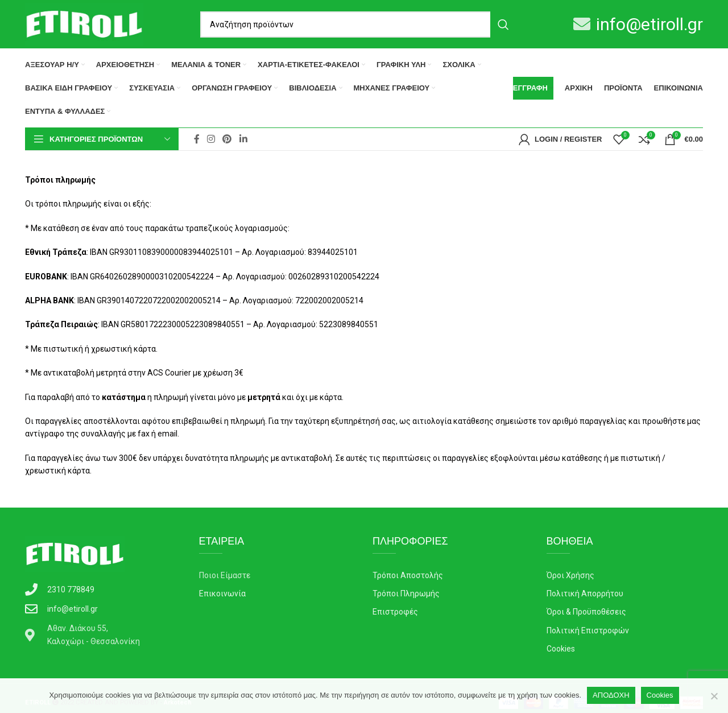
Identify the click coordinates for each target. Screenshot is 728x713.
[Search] (358, 24)
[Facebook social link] (197, 139)
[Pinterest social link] (227, 139)
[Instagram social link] (211, 139)
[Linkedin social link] (243, 139)
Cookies (660, 695)
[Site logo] (84, 23)
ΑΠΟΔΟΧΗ (611, 695)
